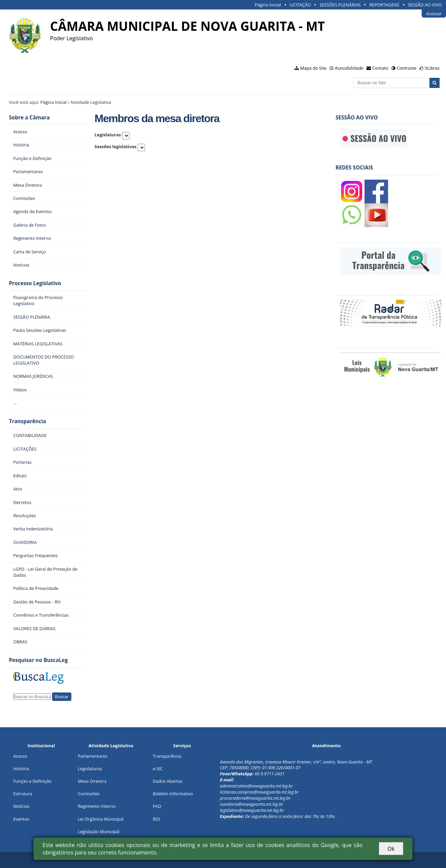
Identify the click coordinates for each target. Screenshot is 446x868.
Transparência (27, 421)
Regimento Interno (97, 806)
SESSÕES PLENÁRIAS (340, 5)
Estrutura (23, 794)
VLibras (432, 68)
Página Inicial (268, 5)
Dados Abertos (168, 781)
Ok (391, 849)
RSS (157, 819)
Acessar (434, 14)
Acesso (20, 756)
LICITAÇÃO (300, 5)
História (21, 769)
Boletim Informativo (173, 794)
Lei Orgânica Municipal (101, 819)
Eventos (21, 819)
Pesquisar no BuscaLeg (38, 660)
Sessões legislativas (116, 146)
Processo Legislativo (35, 283)
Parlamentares (92, 756)
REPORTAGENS (384, 5)
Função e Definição (32, 781)
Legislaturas (108, 135)
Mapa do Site (313, 68)
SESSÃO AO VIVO (425, 5)
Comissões (89, 794)
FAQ (157, 806)
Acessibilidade (349, 68)
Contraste (406, 68)
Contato (380, 68)
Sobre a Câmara (29, 118)
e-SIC (158, 769)
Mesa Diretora (92, 781)
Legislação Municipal (99, 831)
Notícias (21, 806)
